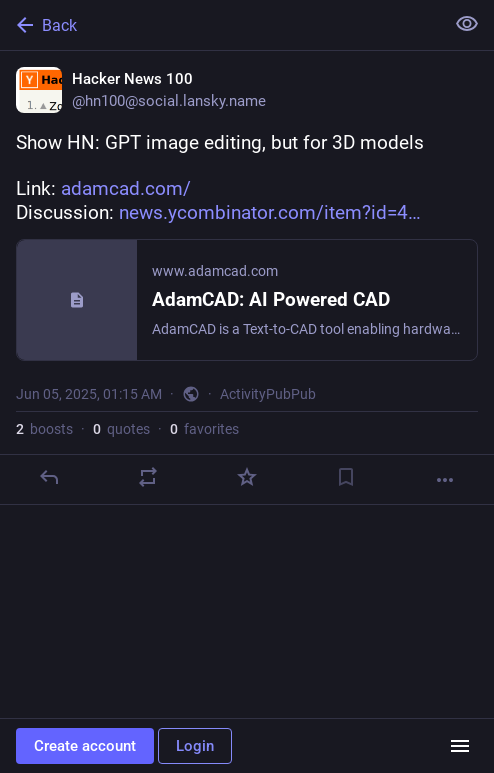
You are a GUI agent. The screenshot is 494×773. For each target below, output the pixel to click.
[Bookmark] (346, 477)
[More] (445, 480)
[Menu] (460, 746)
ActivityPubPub (268, 394)
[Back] (220, 25)
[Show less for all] (467, 24)
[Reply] (49, 477)
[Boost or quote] (148, 477)
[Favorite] (247, 477)
